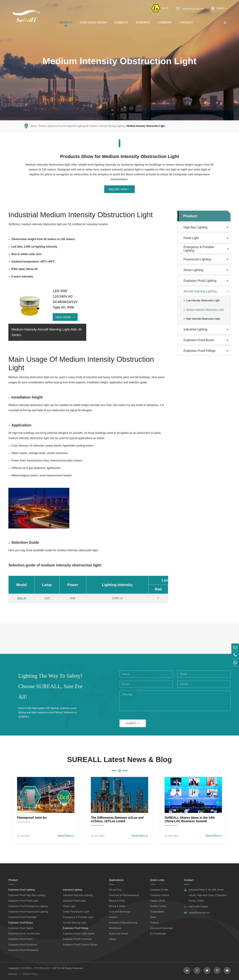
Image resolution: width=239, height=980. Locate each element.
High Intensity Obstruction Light (203, 319)
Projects (155, 923)
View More (65, 317)
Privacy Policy (30, 974)
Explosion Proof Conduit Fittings (80, 945)
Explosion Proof (93, 23)
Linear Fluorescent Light (76, 912)
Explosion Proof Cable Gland (79, 934)
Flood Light (191, 238)
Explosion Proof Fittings (200, 351)
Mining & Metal (117, 906)
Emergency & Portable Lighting (199, 249)
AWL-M (22, 598)
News (153, 917)
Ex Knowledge (158, 934)
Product (66, 23)
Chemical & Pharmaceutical (124, 895)
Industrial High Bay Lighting (78, 895)
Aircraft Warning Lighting (112, 126)
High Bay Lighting (195, 227)
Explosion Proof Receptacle (23, 950)
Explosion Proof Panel (20, 939)
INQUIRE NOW (120, 189)
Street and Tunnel (118, 934)
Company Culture (160, 895)
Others (112, 939)
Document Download (161, 928)
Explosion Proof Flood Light (23, 901)
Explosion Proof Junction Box (24, 934)
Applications (116, 880)
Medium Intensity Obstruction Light (146, 126)
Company (165, 23)
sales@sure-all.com (193, 9)
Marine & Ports (117, 901)
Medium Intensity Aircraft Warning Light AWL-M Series (46, 332)
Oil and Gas (115, 890)
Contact (186, 23)
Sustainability (157, 912)
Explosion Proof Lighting (200, 281)
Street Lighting (193, 270)
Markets (121, 23)
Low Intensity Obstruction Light (203, 300)
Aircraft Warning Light (75, 923)
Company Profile (159, 890)
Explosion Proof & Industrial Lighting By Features (73, 126)
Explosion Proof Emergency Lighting (28, 906)
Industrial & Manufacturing (123, 923)
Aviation (113, 917)
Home (34, 126)
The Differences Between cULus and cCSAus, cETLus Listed (117, 819)
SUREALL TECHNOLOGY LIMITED (41, 968)
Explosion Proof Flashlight (22, 917)
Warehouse (115, 928)
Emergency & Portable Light (78, 917)
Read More (66, 836)
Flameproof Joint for (32, 818)
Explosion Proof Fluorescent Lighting (28, 912)
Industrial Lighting (195, 329)
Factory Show (158, 901)
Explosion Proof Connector (77, 939)
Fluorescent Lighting (197, 259)
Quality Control (158, 906)
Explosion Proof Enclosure (23, 945)
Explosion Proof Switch (21, 928)
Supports (143, 23)
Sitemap (13, 974)
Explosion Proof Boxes (199, 340)
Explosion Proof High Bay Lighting (27, 895)
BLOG (165, 8)
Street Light (69, 906)
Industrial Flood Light (74, 901)
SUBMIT (133, 723)
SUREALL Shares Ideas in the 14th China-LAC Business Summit (190, 819)
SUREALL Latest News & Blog (119, 759)
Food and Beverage (120, 912)
